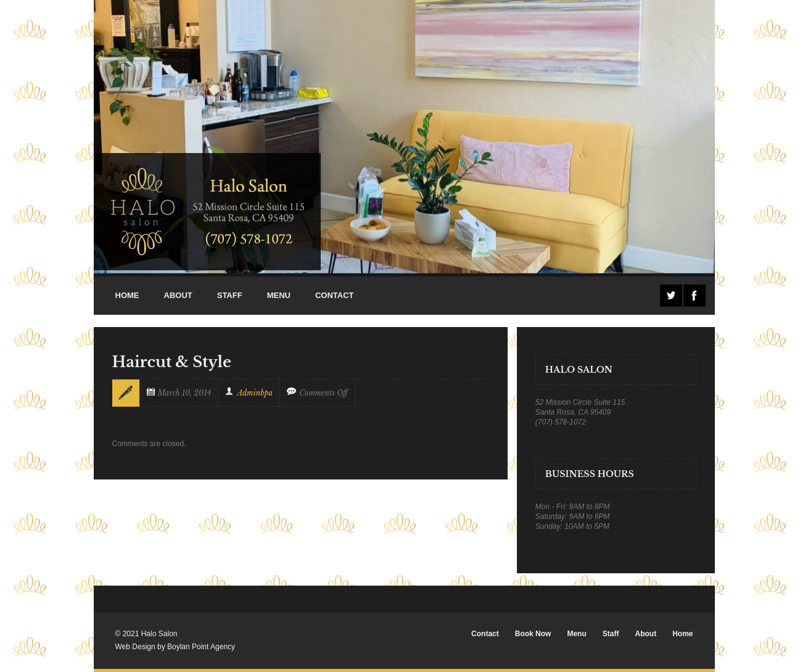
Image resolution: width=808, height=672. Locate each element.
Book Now (533, 634)
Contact (485, 634)
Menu (576, 634)
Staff (611, 634)
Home (682, 634)
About (645, 634)
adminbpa (255, 393)
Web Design (135, 647)
